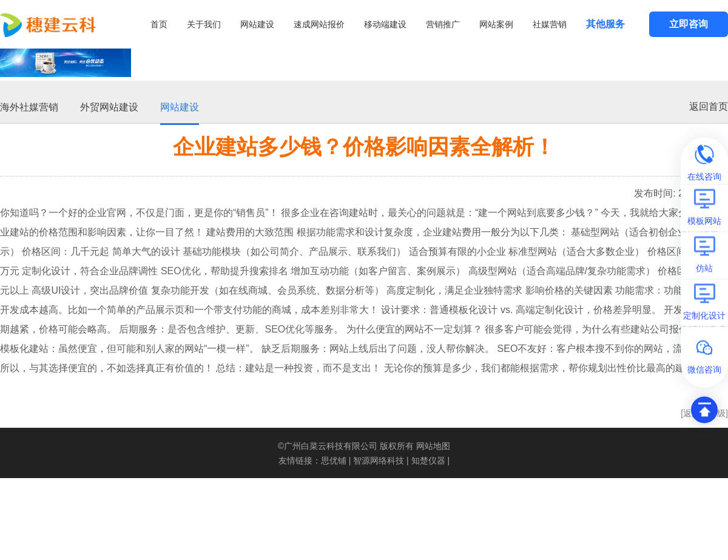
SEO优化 (181, 270)
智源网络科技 (379, 459)
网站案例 (496, 24)
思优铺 (334, 459)
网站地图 (433, 445)
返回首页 (709, 105)
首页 (159, 24)
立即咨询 (689, 24)
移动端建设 (385, 24)
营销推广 (443, 24)
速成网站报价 (319, 24)
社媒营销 (550, 24)
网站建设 (257, 24)
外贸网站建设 (109, 106)
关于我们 (204, 24)
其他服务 (605, 24)
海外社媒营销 (29, 106)
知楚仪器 (428, 459)
